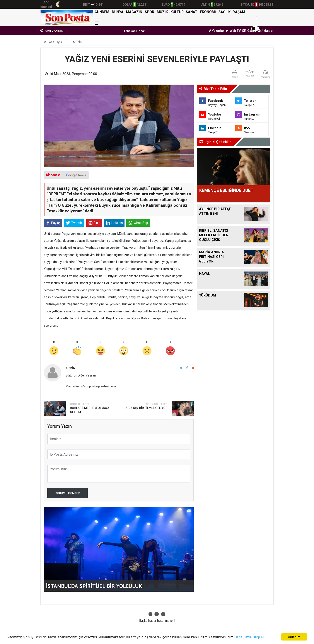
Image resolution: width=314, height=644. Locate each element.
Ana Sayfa (53, 42)
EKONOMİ (208, 12)
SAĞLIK (224, 12)
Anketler (266, 31)
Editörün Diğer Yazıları (81, 375)
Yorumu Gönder (67, 493)
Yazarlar (216, 31)
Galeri (249, 31)
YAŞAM (239, 12)
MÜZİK (162, 12)
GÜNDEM (102, 12)
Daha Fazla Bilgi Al (249, 637)
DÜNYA (118, 12)
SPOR (149, 12)
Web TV (233, 31)
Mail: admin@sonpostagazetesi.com (91, 386)
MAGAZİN (134, 12)
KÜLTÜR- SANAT (184, 12)
